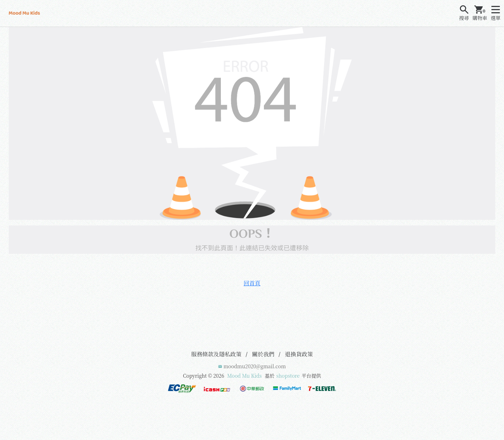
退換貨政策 (299, 354)
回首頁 (252, 283)
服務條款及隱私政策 (216, 354)
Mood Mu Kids (244, 376)
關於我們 (263, 354)
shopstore (288, 376)
